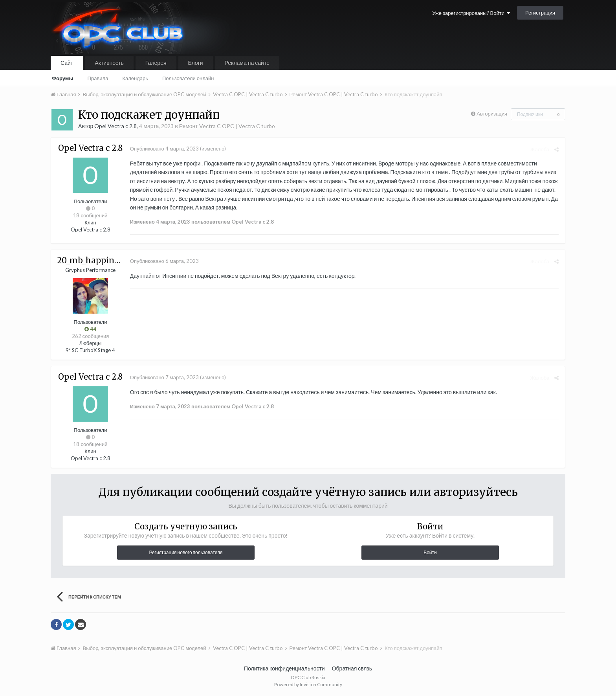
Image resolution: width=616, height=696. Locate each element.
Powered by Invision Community (308, 684)
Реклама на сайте (247, 63)
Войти (430, 552)
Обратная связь (352, 668)
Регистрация (540, 13)
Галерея (156, 63)
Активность (109, 63)
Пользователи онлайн (188, 78)
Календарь (135, 78)
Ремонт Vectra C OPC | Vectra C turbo (227, 126)
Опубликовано (164, 149)
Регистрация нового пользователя (186, 552)
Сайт (67, 63)
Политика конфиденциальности (284, 668)
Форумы (63, 78)
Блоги (196, 63)
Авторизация (492, 114)
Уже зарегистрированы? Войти (471, 13)
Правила (98, 78)
